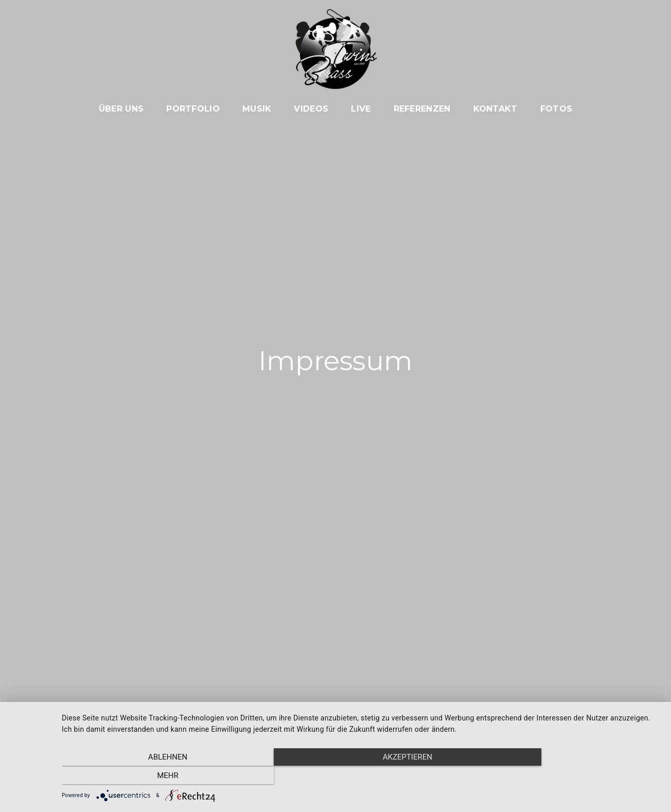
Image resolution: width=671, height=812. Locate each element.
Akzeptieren (361, 777)
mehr (571, 777)
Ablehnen (151, 777)
